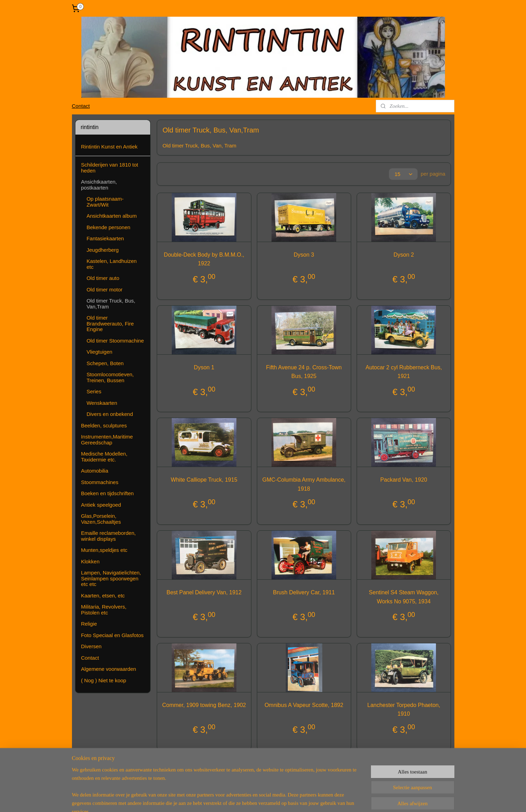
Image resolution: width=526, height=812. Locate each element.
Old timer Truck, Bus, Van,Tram (111, 304)
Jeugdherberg (103, 250)
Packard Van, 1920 (404, 480)
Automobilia (95, 471)
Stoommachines (100, 482)
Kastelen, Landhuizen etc (112, 264)
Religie (89, 624)
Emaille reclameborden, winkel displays (108, 536)
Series (94, 391)
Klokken (90, 561)
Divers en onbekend (110, 414)
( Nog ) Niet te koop (104, 680)
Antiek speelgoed (101, 505)
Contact (81, 106)
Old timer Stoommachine (115, 341)
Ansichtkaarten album (112, 216)
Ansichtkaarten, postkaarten (99, 185)
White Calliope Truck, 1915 (204, 480)
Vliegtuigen (99, 352)
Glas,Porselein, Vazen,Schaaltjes (101, 519)
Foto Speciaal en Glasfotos (112, 635)
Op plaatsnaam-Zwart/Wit (105, 202)
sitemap (236, 799)
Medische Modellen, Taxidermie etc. (104, 457)
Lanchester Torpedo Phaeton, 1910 (404, 710)
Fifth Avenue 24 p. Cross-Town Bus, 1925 (304, 372)
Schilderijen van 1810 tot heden (110, 168)
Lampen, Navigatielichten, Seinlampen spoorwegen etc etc (111, 578)
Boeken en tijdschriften (107, 493)
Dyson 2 (404, 255)
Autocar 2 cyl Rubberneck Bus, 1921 (404, 372)
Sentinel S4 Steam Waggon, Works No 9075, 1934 (404, 597)
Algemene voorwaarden (108, 669)
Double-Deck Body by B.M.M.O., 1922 (204, 259)
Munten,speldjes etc (104, 550)
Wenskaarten (102, 403)
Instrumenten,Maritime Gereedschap (107, 440)
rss (248, 799)
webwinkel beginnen (271, 799)
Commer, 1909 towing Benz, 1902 (204, 705)
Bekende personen (108, 227)
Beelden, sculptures (104, 425)
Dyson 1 (204, 367)
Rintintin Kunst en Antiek (109, 147)
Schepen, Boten (105, 363)
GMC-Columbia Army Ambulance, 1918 (304, 484)
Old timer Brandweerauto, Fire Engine (110, 323)
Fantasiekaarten (105, 238)
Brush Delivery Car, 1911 (304, 592)
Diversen (91, 646)
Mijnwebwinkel (325, 799)
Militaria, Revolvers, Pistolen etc (104, 610)
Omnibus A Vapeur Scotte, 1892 (304, 705)
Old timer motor (104, 290)
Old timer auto (103, 278)
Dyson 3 (304, 255)
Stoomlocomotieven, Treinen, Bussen (110, 377)
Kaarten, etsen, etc (103, 596)
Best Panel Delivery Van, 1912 (204, 592)
